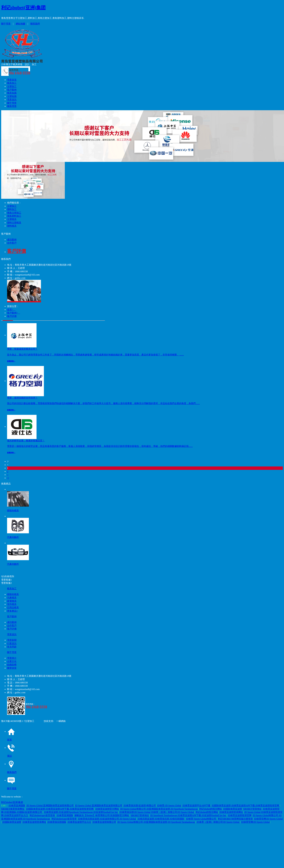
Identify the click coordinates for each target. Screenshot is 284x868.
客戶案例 (12, 90)
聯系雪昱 (12, 106)
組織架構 (12, 665)
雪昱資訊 (12, 100)
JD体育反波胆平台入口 (79, 822)
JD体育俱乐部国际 (57, 822)
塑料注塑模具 (14, 223)
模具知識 (12, 93)
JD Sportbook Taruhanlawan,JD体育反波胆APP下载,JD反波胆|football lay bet (188, 815)
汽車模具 (12, 598)
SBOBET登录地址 (252, 809)
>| (8, 478)
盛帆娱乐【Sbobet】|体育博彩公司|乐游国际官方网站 (102, 815)
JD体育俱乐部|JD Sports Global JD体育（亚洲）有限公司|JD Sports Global (157, 812)
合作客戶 (12, 243)
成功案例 (12, 240)
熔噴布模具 (13, 594)
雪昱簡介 (12, 658)
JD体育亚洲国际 (17, 806)
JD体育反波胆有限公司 (104, 822)
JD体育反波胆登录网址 (231, 812)
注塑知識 (12, 96)
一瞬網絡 (60, 721)
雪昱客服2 (6, 583)
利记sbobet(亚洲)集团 (23, 8)
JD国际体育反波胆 (233, 809)
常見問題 (12, 647)
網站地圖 (20, 24)
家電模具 (12, 601)
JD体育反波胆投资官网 (240, 815)
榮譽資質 (12, 668)
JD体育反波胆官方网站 (107, 809)
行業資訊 (12, 643)
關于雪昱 (6, 24)
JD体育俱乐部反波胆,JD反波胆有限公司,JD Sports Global (107, 819)
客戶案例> (14, 313)
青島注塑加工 (14, 213)
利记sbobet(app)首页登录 (43, 815)
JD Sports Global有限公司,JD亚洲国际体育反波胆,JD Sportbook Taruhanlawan (159, 809)
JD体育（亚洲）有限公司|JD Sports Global (218, 822)
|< (8, 461)
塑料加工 (12, 209)
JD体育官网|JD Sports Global (268, 819)
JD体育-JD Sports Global (169, 806)
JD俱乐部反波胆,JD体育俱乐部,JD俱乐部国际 (161, 819)
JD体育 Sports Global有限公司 (201, 819)
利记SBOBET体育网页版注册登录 (235, 819)
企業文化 (12, 661)
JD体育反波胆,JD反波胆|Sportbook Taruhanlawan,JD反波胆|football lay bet (81, 812)
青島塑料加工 (14, 216)
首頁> (11, 310)
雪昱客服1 (6, 580)
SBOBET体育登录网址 (13, 809)
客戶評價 (12, 316)
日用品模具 (13, 607)
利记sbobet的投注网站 (211, 809)
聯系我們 (35, 24)
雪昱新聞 (12, 640)
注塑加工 (12, 86)
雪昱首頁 (12, 80)
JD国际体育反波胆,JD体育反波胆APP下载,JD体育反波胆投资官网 (246, 806)
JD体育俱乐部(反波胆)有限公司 (140, 806)
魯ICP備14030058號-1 (12, 721)
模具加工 (12, 83)
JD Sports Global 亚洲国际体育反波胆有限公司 (50, 806)
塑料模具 (12, 226)
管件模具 (12, 604)
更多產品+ (12, 611)
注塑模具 (12, 219)
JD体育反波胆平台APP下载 (196, 806)
